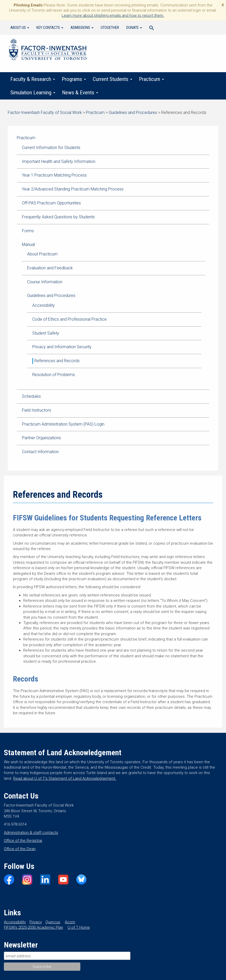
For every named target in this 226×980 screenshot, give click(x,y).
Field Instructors (37, 410)
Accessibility (44, 305)
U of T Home (79, 927)
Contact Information (40, 452)
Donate (134, 28)
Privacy (36, 922)
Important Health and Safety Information (59, 161)
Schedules (31, 396)
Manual (28, 244)
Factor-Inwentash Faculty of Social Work (48, 50)
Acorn (70, 922)
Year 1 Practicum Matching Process (54, 175)
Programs (74, 79)
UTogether (110, 28)
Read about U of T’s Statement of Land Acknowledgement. (65, 778)
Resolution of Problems (54, 375)
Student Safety (46, 333)
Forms (28, 231)
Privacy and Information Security (62, 347)
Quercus (53, 922)
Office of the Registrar (23, 841)
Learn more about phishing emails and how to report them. (113, 15)
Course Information (45, 282)
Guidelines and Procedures (51, 296)
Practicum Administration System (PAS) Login (63, 424)
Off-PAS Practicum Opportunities (51, 203)
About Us (20, 28)
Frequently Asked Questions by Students (58, 217)
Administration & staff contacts (31, 833)
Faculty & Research (33, 79)
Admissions (82, 28)
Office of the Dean (20, 849)
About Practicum (42, 254)
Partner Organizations (41, 438)
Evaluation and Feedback (50, 268)
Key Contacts (50, 28)
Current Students (112, 79)
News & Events (80, 93)
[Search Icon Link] (152, 29)
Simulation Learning (33, 93)
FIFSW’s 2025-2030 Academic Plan (33, 927)
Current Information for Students (51, 148)
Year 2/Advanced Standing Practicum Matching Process (73, 189)
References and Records (57, 361)
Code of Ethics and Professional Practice (69, 319)
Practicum (151, 79)
